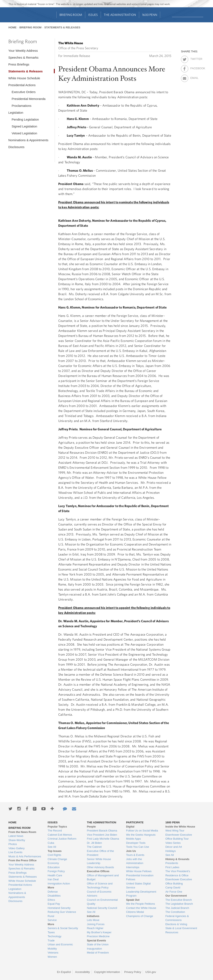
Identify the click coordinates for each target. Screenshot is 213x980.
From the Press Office (23, 860)
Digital (130, 827)
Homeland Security (59, 908)
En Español (64, 972)
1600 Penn (150, 15)
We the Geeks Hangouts (141, 835)
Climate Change (57, 859)
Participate (135, 822)
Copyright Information (107, 972)
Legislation (16, 113)
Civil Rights (54, 855)
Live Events (15, 852)
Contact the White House (141, 908)
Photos (13, 844)
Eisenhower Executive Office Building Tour (179, 837)
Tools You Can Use (137, 847)
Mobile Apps (133, 839)
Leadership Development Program (141, 894)
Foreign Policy (56, 871)
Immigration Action (59, 884)
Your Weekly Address (23, 51)
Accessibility (82, 972)
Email (194, 77)
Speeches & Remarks (23, 57)
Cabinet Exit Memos (60, 835)
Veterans (53, 953)
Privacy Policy (133, 972)
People (91, 827)
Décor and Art (174, 847)
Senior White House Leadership (99, 861)
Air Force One (174, 892)
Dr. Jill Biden (94, 843)
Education (54, 867)
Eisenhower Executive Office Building (179, 881)
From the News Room (22, 832)
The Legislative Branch (179, 904)
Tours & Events (135, 855)
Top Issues (55, 851)
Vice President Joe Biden (102, 835)
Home (13, 27)
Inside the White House (180, 827)
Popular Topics (57, 827)
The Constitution (175, 912)
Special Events (97, 940)
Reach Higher (95, 928)
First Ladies (172, 867)
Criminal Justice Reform (62, 839)
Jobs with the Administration (135, 861)
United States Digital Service (138, 886)
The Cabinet (94, 847)
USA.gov (151, 972)
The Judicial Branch (177, 908)
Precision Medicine (98, 936)
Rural (51, 916)
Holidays (171, 851)
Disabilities (54, 896)
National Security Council (102, 908)
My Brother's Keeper (99, 932)
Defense (53, 892)
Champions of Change (139, 916)
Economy (53, 863)
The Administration (120, 15)
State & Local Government (181, 928)
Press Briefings (19, 64)
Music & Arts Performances (25, 856)
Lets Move (93, 920)
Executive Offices (98, 871)
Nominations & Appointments (28, 140)
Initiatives (93, 916)
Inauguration (94, 949)
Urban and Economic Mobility (60, 947)
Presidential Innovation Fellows (140, 877)
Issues (93, 15)
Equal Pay (54, 904)
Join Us (131, 851)
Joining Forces (96, 924)
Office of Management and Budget (103, 877)
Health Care (55, 875)
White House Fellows (139, 871)
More (51, 887)
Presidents (172, 863)
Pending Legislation (25, 119)
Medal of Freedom (98, 953)
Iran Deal (53, 879)
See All (52, 847)
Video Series (173, 843)
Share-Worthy (17, 840)
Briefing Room (71, 15)
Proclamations (22, 106)
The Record (55, 831)
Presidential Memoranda (29, 99)
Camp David (173, 887)
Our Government (176, 896)
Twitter (194, 58)
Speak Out (133, 900)
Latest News (16, 836)
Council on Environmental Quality (102, 902)
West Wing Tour (175, 831)
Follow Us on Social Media (142, 831)
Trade (51, 940)
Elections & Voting (176, 924)
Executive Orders (24, 92)
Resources (172, 932)
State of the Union (98, 944)
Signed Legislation (24, 126)
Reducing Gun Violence (62, 912)
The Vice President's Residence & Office (178, 873)
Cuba (51, 843)
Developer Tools (136, 843)
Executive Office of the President (100, 853)
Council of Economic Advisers (99, 894)
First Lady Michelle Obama (103, 839)
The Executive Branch (179, 900)
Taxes (51, 932)
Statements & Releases (62, 27)
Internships (133, 867)
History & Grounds (177, 859)
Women (52, 957)
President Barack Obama (102, 831)
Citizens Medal (135, 912)
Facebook (194, 68)
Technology (54, 936)
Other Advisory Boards (100, 867)
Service (52, 920)
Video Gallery (17, 848)
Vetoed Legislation (24, 133)
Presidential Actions (22, 85)
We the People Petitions (141, 904)
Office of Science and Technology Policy (100, 886)
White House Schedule (24, 78)
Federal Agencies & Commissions (177, 918)
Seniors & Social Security (63, 928)
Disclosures (16, 147)
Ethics (51, 900)
